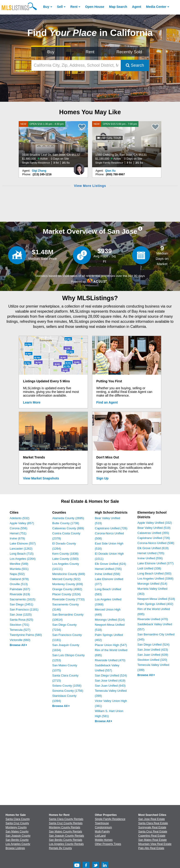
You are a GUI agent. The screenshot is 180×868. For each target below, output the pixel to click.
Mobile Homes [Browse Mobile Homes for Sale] (104, 840)
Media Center (156, 7)
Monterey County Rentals (64, 827)
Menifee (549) (19, 564)
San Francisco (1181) (24, 609)
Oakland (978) (19, 579)
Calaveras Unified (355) (153, 533)
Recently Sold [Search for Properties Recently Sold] (129, 52)
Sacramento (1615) (22, 599)
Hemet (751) (18, 533)
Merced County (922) (66, 579)
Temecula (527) (20, 630)
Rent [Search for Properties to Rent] (90, 52)
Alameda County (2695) (68, 518)
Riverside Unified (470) (110, 660)
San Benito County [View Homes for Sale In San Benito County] (17, 840)
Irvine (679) (17, 538)
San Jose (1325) (21, 615)
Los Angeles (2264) (23, 559)
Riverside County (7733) (69, 599)
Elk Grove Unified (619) (153, 548)
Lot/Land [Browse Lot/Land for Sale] (100, 836)
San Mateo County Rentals (65, 832)
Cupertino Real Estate (152, 836)
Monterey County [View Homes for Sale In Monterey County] (16, 827)
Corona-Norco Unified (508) (156, 543)
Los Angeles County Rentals (66, 844)
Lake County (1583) (66, 559)
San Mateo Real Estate (152, 840)
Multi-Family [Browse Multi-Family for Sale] (102, 832)
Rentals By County (60, 848)
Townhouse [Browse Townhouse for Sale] (102, 823)
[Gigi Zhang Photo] (79, 167)
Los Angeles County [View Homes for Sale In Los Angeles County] (18, 844)
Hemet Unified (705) (108, 569)
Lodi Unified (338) (149, 568)
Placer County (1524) (67, 594)
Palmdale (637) (20, 589)
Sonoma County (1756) (68, 691)
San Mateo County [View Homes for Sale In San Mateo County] (17, 832)
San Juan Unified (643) (110, 686)
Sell (60, 7)
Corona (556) (19, 528)
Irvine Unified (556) (108, 574)
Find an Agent (107, 402)
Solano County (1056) (67, 686)
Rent (74, 7)
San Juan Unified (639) (153, 655)
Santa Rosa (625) (21, 620)
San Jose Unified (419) (110, 681)
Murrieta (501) (19, 569)
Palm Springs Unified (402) (155, 604)
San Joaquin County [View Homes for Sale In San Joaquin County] (18, 836)
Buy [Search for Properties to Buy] (51, 52)
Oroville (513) (19, 584)
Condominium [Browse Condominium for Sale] (103, 827)
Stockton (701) (19, 625)
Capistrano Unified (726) (111, 528)
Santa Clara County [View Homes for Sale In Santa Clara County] (18, 819)
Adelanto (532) (19, 518)
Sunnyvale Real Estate (152, 827)
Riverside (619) (20, 594)
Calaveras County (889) (68, 528)
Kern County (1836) (65, 554)
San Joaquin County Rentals (66, 836)
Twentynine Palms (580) (26, 635)
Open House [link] (95, 7)
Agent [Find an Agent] (137, 7)
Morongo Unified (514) (110, 620)
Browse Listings (15, 848)
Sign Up (102, 478)
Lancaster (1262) (21, 549)
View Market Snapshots (41, 478)
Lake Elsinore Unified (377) (156, 563)
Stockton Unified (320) (152, 660)
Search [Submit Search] (135, 65)
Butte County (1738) (66, 523)
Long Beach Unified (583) (154, 573)
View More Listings (90, 186)
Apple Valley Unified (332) (155, 523)
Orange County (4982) (67, 589)
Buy (46, 7)
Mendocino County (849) (69, 574)
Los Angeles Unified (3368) (156, 579)
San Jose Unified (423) (153, 650)
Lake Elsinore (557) (23, 543)
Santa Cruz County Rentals (66, 823)
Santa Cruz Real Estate (153, 832)
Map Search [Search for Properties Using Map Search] (118, 7)
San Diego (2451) (21, 604)
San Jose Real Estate (151, 819)
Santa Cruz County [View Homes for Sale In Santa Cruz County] (17, 823)
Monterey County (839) (68, 584)
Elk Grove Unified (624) (110, 564)
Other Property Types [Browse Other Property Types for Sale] (108, 844)
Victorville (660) (20, 640)
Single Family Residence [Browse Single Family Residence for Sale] (110, 819)
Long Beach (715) (22, 554)
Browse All (18, 645)
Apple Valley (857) (22, 523)
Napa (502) (17, 574)
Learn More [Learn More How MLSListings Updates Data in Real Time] (32, 402)
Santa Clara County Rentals (66, 819)
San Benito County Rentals (66, 840)
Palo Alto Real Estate (151, 848)
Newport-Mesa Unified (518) (156, 599)
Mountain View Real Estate (155, 844)
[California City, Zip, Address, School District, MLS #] (76, 65)
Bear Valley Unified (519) (154, 528)
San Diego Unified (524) (111, 675)
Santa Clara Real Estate (153, 823)
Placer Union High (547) (111, 645)
